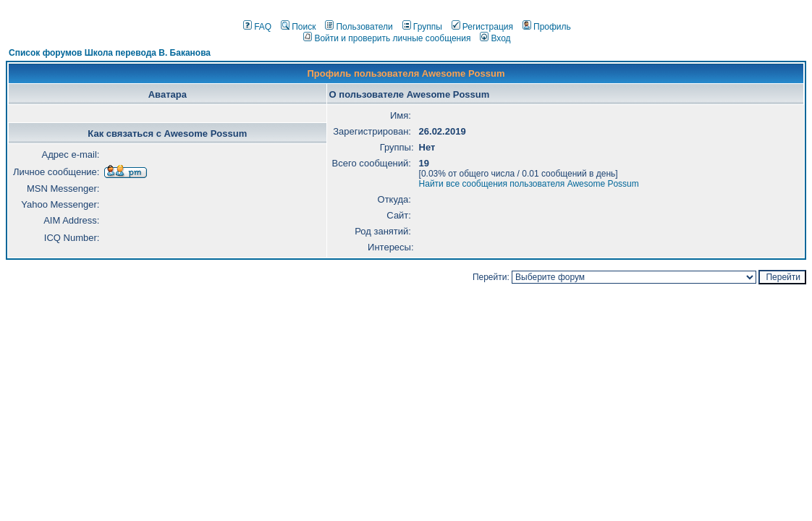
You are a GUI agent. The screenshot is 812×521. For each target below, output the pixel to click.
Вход (495, 38)
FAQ (257, 27)
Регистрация (482, 27)
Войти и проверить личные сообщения (387, 38)
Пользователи (359, 27)
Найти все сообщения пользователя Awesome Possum (529, 184)
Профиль (547, 27)
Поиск (298, 27)
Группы (422, 27)
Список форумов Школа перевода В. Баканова (110, 53)
